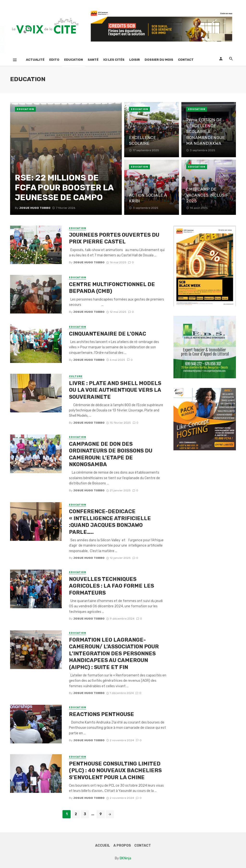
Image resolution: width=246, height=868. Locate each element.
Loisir (135, 60)
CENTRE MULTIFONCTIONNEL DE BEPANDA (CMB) (112, 288)
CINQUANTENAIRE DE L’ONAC (108, 334)
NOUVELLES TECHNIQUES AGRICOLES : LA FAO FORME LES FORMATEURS (111, 586)
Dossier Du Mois (159, 60)
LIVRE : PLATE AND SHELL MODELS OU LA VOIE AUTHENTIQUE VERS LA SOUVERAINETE (115, 390)
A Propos (122, 846)
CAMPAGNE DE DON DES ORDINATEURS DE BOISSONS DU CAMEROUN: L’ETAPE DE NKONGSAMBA (111, 454)
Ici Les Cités (114, 60)
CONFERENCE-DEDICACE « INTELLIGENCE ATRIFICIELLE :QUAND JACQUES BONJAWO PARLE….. (110, 522)
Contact (186, 60)
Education (74, 60)
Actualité (35, 60)
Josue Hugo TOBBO (89, 262)
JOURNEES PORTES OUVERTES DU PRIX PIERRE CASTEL (114, 238)
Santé (93, 60)
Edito (54, 60)
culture (76, 376)
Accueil (103, 846)
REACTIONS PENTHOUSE (101, 714)
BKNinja (125, 858)
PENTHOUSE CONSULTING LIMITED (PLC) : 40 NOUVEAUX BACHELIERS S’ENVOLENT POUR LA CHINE (115, 771)
